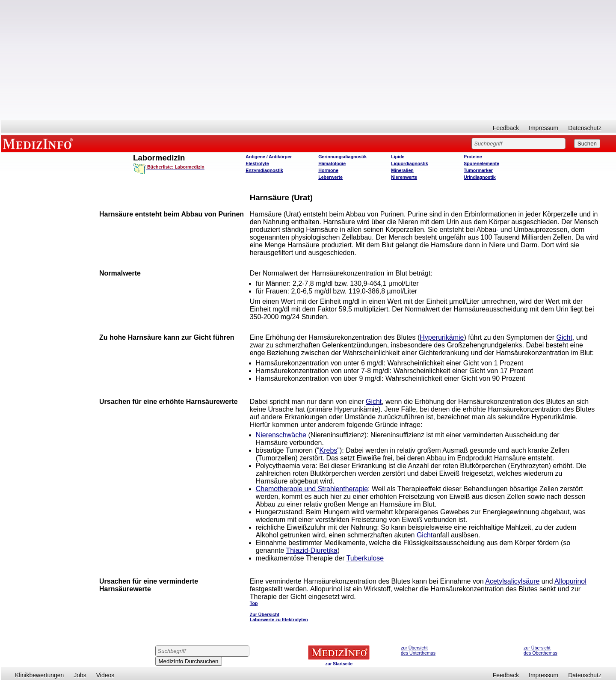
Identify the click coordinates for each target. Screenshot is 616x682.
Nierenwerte (404, 177)
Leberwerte (330, 177)
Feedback (506, 128)
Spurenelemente (481, 163)
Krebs (329, 450)
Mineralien (402, 170)
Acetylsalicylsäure (512, 581)
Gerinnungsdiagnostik (342, 157)
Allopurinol (570, 581)
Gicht (564, 337)
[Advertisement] (308, 60)
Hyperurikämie (442, 337)
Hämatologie (332, 163)
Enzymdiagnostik (264, 170)
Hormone (328, 170)
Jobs (80, 675)
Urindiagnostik (480, 177)
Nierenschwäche (281, 435)
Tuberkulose (365, 558)
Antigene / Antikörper (269, 157)
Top (254, 603)
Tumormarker (478, 170)
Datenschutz (585, 128)
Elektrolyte (257, 163)
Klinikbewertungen (39, 675)
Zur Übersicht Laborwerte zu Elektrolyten (279, 617)
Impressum (543, 128)
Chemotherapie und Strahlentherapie (312, 489)
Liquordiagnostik (409, 163)
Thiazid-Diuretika (312, 550)
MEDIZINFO (39, 143)
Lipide (398, 157)
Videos (105, 675)
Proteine (473, 157)
